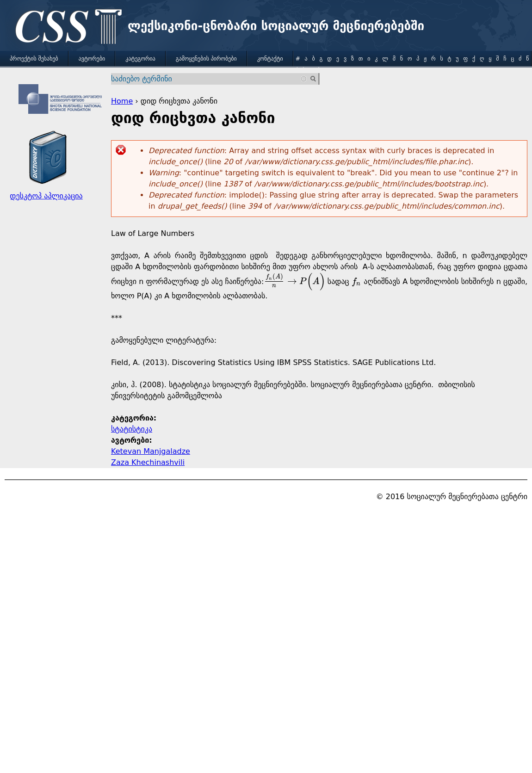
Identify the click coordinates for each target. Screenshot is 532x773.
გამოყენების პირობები (206, 59)
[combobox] (209, 79)
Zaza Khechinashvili (148, 462)
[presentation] (294, 281)
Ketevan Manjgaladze (151, 451)
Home (122, 101)
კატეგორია (140, 59)
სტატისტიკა (132, 429)
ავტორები (92, 59)
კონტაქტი (270, 59)
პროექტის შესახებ (34, 59)
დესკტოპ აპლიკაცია (46, 196)
